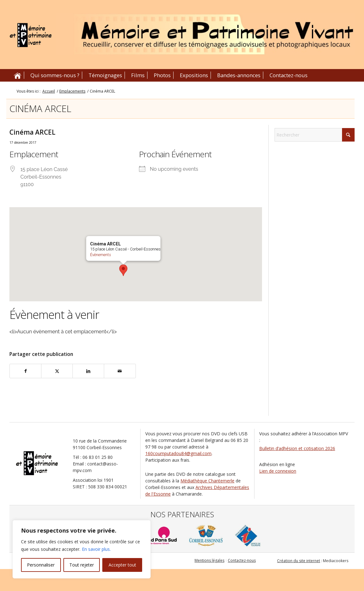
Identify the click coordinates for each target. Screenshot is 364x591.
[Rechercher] (315, 135)
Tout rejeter (82, 565)
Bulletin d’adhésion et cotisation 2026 (297, 448)
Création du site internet (299, 561)
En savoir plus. (96, 549)
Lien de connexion (278, 471)
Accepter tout (122, 565)
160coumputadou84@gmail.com (178, 453)
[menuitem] (18, 75)
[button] (123, 270)
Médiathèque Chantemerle (207, 481)
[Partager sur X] (57, 371)
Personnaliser (41, 565)
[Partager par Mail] (120, 371)
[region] (82, 549)
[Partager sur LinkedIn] (88, 371)
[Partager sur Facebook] (25, 371)
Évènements (100, 255)
